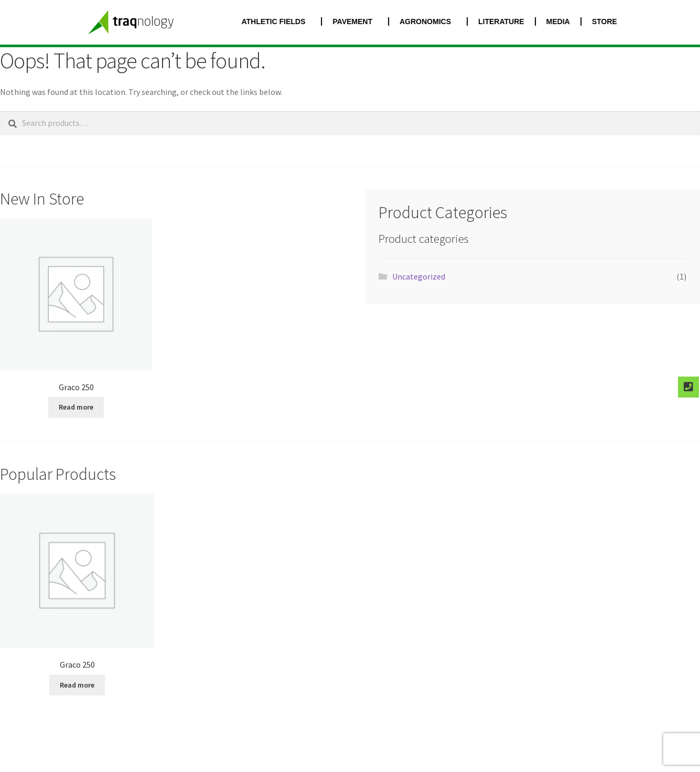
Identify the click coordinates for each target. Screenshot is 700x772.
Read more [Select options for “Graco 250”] (76, 407)
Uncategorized (419, 276)
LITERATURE (508, 22)
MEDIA (564, 22)
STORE (611, 22)
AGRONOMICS (434, 22)
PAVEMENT (361, 22)
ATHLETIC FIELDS (282, 22)
